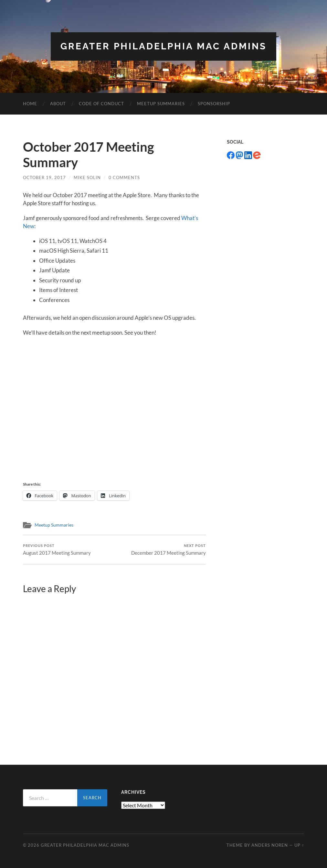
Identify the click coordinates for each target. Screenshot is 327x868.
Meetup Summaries (161, 104)
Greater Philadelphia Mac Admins (163, 46)
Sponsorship (214, 104)
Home (30, 104)
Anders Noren (270, 845)
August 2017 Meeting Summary (57, 550)
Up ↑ (299, 845)
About (58, 104)
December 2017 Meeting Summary (169, 550)
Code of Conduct (101, 104)
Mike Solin (87, 177)
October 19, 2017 (44, 177)
